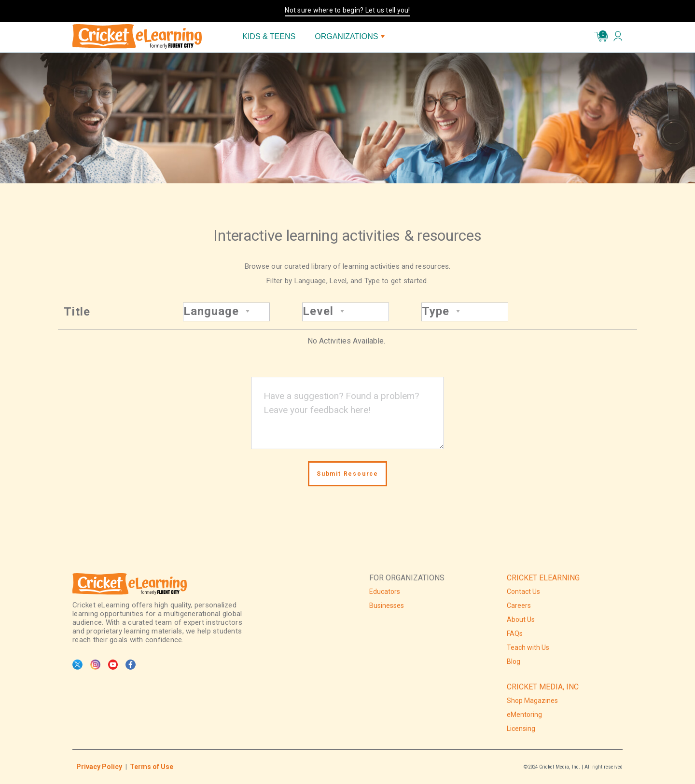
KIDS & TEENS (269, 36)
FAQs (515, 633)
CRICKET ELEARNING (543, 578)
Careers (519, 605)
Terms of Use (152, 767)
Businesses (387, 605)
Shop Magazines (532, 701)
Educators (385, 591)
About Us (521, 619)
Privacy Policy (99, 767)
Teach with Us (528, 647)
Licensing (521, 729)
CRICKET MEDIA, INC (543, 687)
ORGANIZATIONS (350, 36)
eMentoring (524, 715)
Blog (514, 661)
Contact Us (523, 591)
